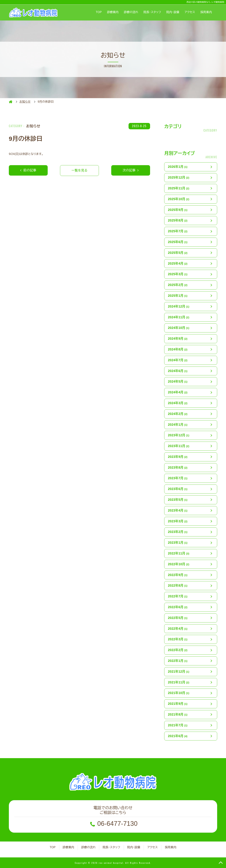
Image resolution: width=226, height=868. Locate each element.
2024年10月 (179, 328)
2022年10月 (179, 564)
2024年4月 (178, 392)
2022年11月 (179, 553)
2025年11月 (179, 188)
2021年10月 (179, 693)
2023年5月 (178, 500)
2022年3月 (178, 639)
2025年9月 (178, 210)
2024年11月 (179, 317)
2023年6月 (178, 489)
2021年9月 (178, 704)
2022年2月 (178, 650)
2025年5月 (178, 253)
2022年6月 (178, 607)
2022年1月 (178, 661)
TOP (99, 12)
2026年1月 (178, 167)
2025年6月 (178, 242)
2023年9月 (178, 457)
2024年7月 (178, 360)
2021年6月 (178, 736)
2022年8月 (178, 586)
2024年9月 (178, 339)
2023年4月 (178, 510)
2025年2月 (178, 285)
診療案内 (113, 12)
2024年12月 (179, 306)
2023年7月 (178, 478)
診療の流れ (131, 12)
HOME (11, 102)
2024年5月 (178, 382)
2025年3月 (178, 274)
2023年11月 (179, 446)
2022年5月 (178, 618)
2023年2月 (178, 532)
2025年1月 (178, 296)
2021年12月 (179, 672)
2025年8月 (178, 220)
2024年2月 (178, 414)
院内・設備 (173, 12)
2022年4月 (178, 629)
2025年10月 (179, 199)
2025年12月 (179, 178)
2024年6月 (178, 371)
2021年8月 (178, 715)
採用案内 (206, 12)
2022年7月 (178, 596)
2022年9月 (178, 575)
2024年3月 (178, 403)
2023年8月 (178, 468)
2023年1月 (178, 543)
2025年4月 (178, 264)
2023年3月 (178, 521)
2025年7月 (178, 231)
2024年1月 (178, 425)
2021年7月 (178, 725)
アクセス (190, 12)
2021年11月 (179, 682)
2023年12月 (179, 435)
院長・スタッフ (152, 12)
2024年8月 (178, 349)
